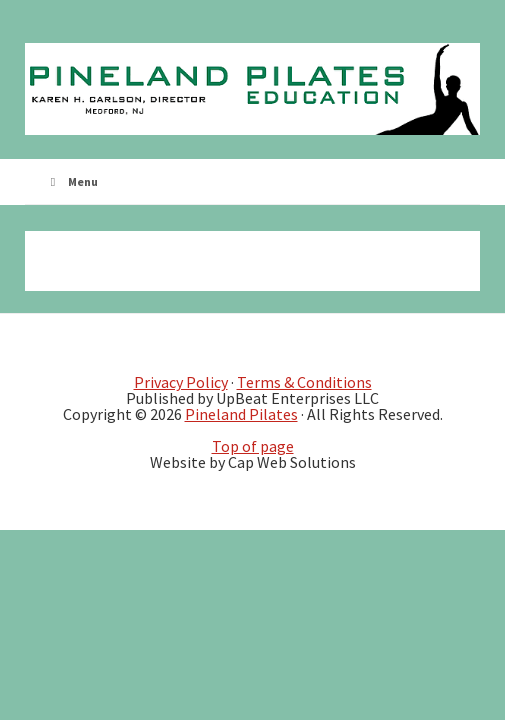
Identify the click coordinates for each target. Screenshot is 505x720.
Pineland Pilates (241, 414)
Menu (71, 181)
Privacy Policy (181, 382)
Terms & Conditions (304, 382)
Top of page (253, 446)
